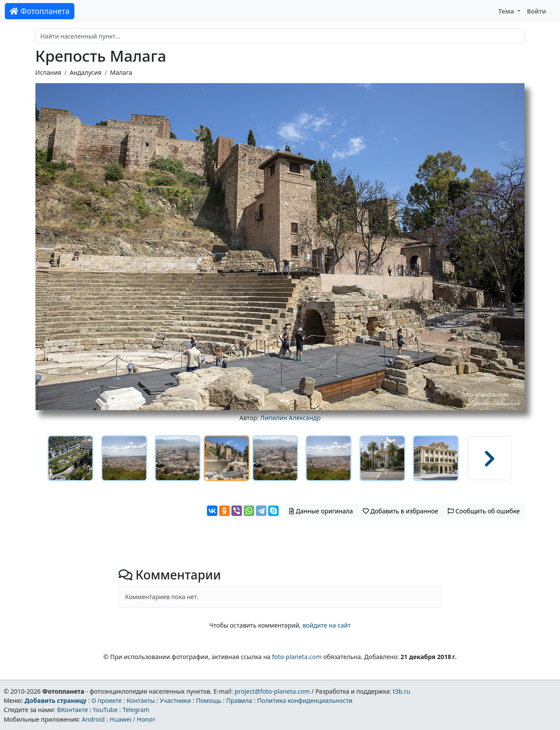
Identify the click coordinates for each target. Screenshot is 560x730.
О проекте (107, 700)
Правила (239, 700)
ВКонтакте (72, 710)
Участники (175, 700)
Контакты (141, 700)
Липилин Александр (290, 418)
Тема (507, 11)
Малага (121, 72)
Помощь (209, 700)
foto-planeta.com (297, 657)
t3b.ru (402, 691)
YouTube (105, 710)
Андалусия (86, 72)
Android (93, 719)
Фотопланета (40, 11)
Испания (48, 72)
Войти (536, 11)
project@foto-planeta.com (272, 691)
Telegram (136, 710)
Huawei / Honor (132, 719)
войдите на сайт (326, 625)
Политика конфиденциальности (305, 700)
